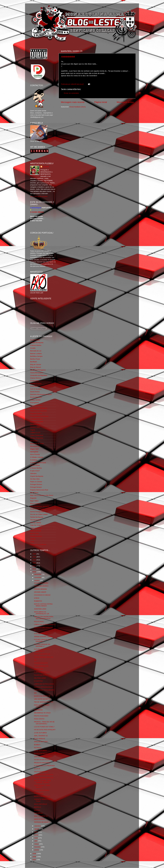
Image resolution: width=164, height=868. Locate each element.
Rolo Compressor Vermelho (40, 506)
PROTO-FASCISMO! (41, 716)
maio (36, 838)
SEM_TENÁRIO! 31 (41, 816)
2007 (35, 860)
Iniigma (33, 430)
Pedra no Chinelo (36, 482)
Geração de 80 (35, 424)
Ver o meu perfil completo (39, 196)
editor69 (46, 167)
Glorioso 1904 (35, 427)
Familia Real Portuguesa (39, 408)
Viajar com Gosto (36, 528)
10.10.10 (37, 769)
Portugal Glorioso (36, 484)
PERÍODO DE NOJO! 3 (42, 822)
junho (37, 835)
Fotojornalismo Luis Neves (39, 416)
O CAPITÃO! (38, 681)
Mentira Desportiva (37, 438)
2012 (35, 566)
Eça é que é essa (36, 405)
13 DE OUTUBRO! (40, 733)
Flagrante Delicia (36, 414)
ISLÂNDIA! (38, 748)
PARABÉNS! (38, 710)
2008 (35, 857)
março (37, 844)
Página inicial (101, 102)
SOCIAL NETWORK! (41, 583)
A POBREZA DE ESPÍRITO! (44, 775)
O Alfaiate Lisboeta (37, 457)
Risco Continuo (35, 504)
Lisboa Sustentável (37, 435)
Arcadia (33, 348)
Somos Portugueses (37, 512)
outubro (37, 580)
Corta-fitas (34, 386)
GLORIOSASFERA (37, 422)
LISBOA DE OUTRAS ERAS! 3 (45, 625)
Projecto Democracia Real (39, 490)
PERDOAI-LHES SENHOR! (44, 628)
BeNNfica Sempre (36, 356)
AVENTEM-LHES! (40, 609)
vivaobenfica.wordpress (38, 544)
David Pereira (35, 392)
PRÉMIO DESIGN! (40, 589)
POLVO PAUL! (39, 622)
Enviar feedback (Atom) (78, 107)
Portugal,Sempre (36, 487)
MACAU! (37, 810)
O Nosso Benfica (36, 468)
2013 (35, 563)
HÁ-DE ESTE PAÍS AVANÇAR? (45, 730)
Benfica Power (35, 359)
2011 (35, 569)
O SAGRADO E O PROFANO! (44, 766)
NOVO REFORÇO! (41, 804)
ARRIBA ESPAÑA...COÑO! (43, 637)
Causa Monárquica (37, 373)
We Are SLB (34, 534)
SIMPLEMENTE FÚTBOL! (43, 757)
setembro (38, 826)
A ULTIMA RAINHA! (41, 634)
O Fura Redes (35, 465)
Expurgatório (35, 403)
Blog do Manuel (36, 367)
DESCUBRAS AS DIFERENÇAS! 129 (42, 613)
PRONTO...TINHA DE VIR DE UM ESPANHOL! (44, 723)
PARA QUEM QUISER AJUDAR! (42, 706)
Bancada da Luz (36, 351)
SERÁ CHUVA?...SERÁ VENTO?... (42, 786)
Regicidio (33, 498)
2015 (35, 557)
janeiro (37, 850)
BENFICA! (38, 807)
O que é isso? (35, 471)
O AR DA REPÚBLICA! (42, 672)
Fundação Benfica (36, 419)
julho (36, 832)
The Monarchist (35, 520)
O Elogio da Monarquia (38, 463)
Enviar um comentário (71, 93)
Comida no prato (36, 383)
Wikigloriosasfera (36, 536)
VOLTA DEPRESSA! (41, 772)
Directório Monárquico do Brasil (41, 394)
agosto (37, 829)
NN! (35, 693)
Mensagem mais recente (73, 102)
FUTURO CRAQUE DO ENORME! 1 (42, 640)
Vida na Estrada (36, 531)
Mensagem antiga (125, 102)
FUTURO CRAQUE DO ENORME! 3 (42, 650)
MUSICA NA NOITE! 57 (42, 754)
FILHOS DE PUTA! (41, 675)
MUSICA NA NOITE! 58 (42, 654)
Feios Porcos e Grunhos (38, 411)
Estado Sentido (35, 400)
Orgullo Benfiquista (37, 476)
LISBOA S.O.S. (35, 433)
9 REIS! (37, 598)
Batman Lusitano (36, 354)
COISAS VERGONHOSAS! (43, 687)
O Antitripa (34, 460)
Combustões (35, 381)
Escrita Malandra (36, 397)
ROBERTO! (38, 601)
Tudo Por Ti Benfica (37, 525)
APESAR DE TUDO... (41, 742)
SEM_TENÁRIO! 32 (41, 736)
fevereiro (38, 847)
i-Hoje (32, 542)
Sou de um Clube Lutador (39, 514)
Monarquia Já (35, 446)
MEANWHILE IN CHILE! (42, 713)
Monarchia (34, 441)
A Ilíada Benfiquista (37, 343)
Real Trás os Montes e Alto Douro (42, 495)
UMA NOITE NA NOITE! (42, 699)
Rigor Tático (34, 501)
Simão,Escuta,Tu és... (38, 509)
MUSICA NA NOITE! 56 (42, 796)
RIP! (36, 660)
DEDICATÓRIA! (39, 819)
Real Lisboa (34, 493)
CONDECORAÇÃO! (41, 663)
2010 (35, 572)
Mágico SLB (34, 449)
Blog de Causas (36, 364)
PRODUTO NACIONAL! (42, 763)
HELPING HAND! (40, 678)
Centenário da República (39, 375)
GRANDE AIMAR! (40, 592)
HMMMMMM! (68, 57)
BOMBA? (37, 745)
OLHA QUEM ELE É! (41, 666)
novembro (38, 577)
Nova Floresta (35, 454)
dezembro (38, 574)
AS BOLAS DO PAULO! (42, 760)
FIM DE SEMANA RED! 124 (44, 657)
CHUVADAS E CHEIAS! (42, 595)
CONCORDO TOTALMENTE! (44, 690)
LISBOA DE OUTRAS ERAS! (44, 684)
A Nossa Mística (36, 345)
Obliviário (33, 473)
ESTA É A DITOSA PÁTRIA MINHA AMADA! (43, 605)
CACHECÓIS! (39, 793)
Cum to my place (36, 389)
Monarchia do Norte (37, 444)
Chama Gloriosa (36, 378)
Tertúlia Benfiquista (37, 517)
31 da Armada (35, 340)
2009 (35, 854)
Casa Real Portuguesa (38, 370)
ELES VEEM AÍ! (40, 739)
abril (36, 841)
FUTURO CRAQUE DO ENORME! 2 (42, 645)
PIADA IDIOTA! (39, 719)
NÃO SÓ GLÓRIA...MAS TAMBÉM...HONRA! (42, 782)
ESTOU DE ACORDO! (42, 790)
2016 (35, 554)
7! (35, 631)
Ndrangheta (34, 452)
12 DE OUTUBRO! (40, 751)
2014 (35, 560)
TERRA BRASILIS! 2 (41, 586)
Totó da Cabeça (36, 523)
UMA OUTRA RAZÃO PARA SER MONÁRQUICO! (44, 618)
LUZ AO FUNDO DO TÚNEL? (44, 727)
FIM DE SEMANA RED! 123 (44, 778)
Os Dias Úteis (35, 479)
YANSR (33, 539)
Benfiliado (34, 362)
